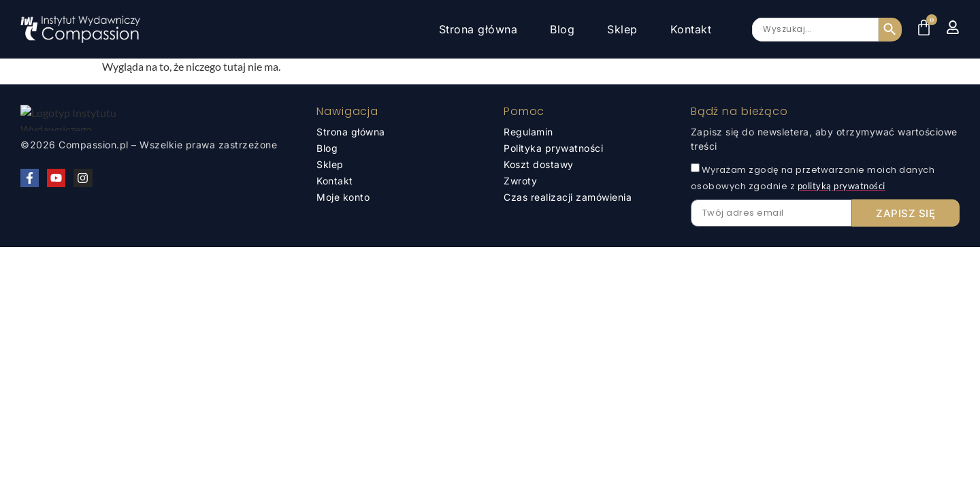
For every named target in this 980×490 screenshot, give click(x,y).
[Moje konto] (953, 27)
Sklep (622, 29)
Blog (562, 29)
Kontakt (691, 29)
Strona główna (478, 29)
